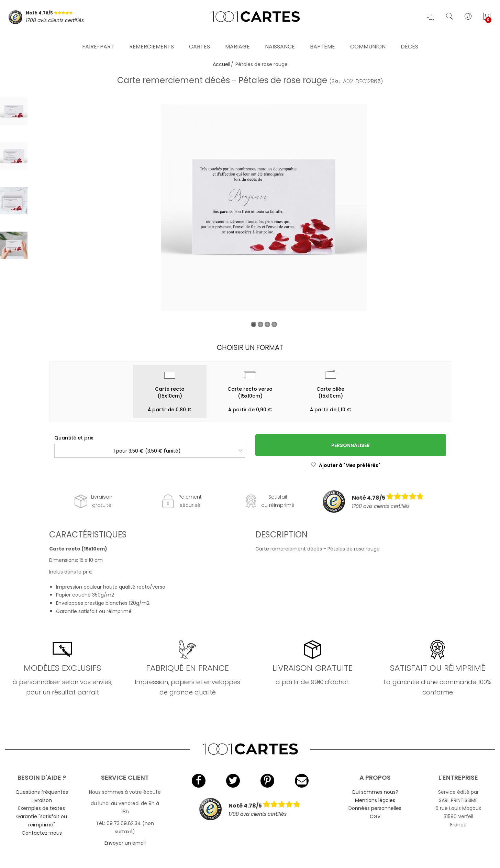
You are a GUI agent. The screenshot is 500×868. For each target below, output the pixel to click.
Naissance (280, 39)
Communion (368, 39)
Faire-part (98, 39)
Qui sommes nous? (375, 792)
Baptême (323, 39)
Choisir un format (250, 347)
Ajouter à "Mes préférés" (346, 465)
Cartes (199, 39)
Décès (409, 39)
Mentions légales (375, 800)
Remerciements (152, 39)
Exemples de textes (42, 808)
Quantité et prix (74, 438)
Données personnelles (375, 808)
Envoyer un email (125, 843)
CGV (375, 816)
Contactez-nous (42, 833)
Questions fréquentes (42, 792)
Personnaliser (351, 445)
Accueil (221, 64)
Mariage (237, 39)
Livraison (42, 800)
